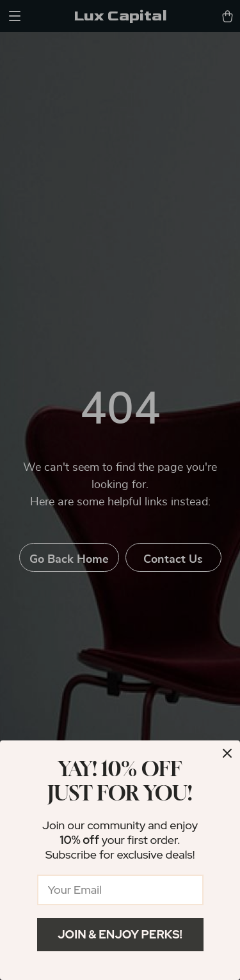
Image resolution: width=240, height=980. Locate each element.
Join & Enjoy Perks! (120, 934)
